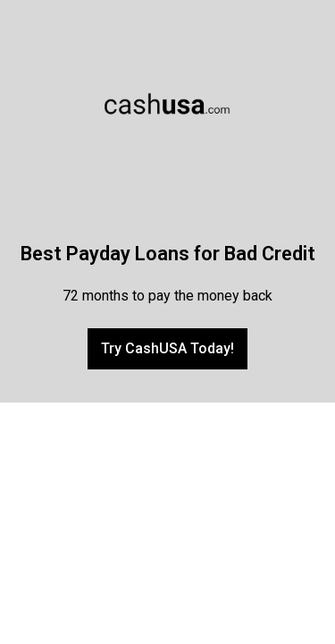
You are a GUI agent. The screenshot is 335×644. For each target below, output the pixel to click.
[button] (167, 349)
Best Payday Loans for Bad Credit (168, 254)
